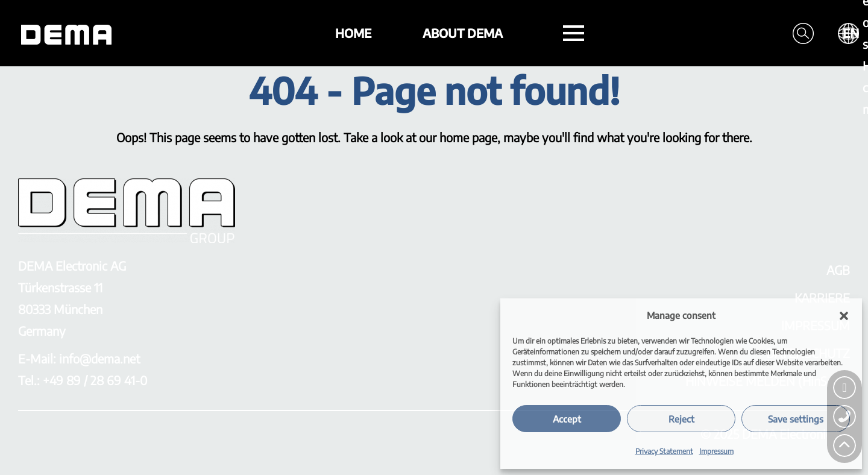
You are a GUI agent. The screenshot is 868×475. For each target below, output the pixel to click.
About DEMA (463, 33)
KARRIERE (822, 297)
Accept (567, 419)
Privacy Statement (664, 451)
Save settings (796, 419)
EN (851, 33)
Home (353, 33)
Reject (681, 419)
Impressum (716, 451)
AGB (838, 270)
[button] (844, 316)
